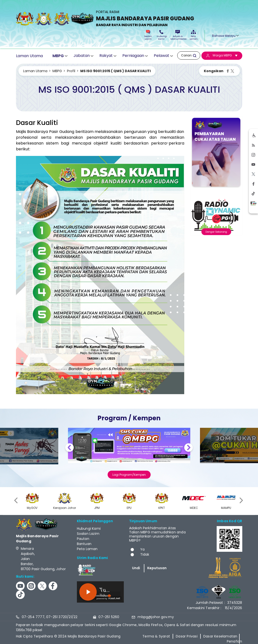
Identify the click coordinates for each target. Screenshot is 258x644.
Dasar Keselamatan (220, 636)
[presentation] (16, 500)
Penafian (235, 641)
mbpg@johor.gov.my (156, 617)
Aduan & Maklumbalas (178, 35)
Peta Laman (193, 35)
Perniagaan (133, 56)
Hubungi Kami (161, 35)
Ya (142, 549)
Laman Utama (29, 56)
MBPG (58, 56)
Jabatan (82, 56)
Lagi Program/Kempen (129, 475)
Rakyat (106, 56)
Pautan (83, 539)
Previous (70, 448)
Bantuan (84, 544)
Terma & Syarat (156, 636)
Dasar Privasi (187, 636)
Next (188, 448)
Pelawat (162, 56)
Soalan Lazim (148, 35)
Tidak (145, 554)
